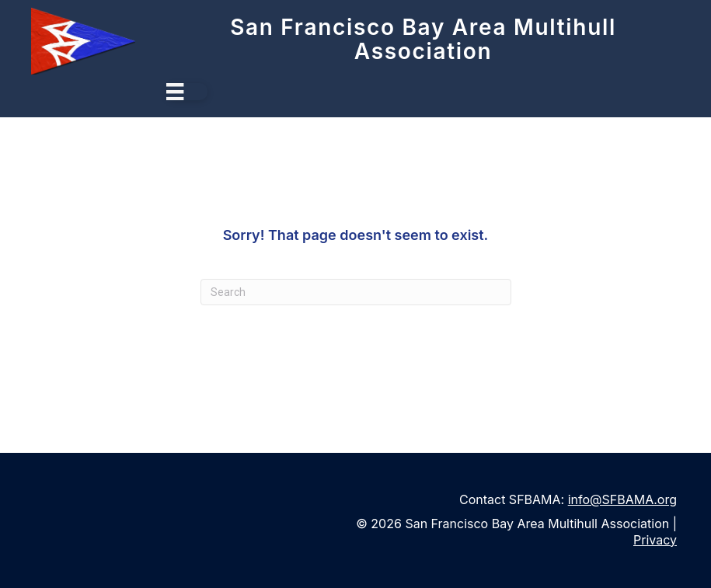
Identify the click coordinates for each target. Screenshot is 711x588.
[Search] (356, 292)
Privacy (655, 540)
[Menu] (186, 92)
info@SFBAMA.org (622, 499)
